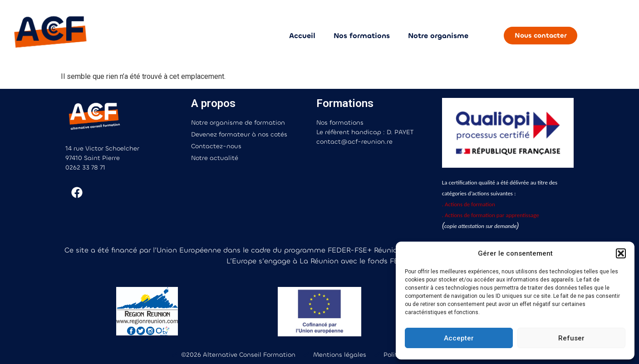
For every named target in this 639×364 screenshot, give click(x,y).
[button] (621, 253)
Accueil (302, 36)
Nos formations (362, 36)
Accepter (459, 338)
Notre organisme (438, 36)
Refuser (571, 338)
